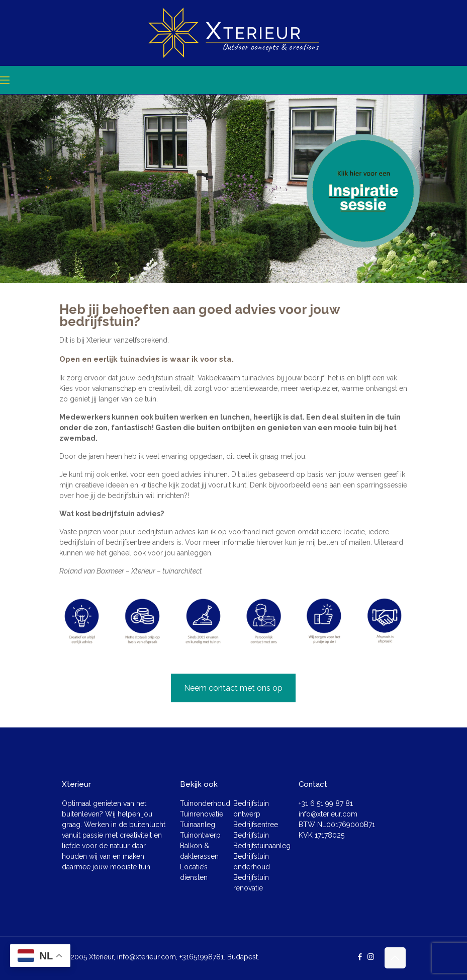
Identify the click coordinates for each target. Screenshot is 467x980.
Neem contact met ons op (233, 688)
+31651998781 (202, 957)
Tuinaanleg (198, 825)
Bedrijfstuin (251, 835)
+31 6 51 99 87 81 (326, 803)
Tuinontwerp (200, 835)
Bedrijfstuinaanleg (262, 846)
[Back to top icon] (395, 958)
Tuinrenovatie (202, 814)
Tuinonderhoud (205, 803)
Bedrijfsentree (256, 825)
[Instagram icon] (371, 957)
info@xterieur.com (328, 814)
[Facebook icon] (360, 957)
